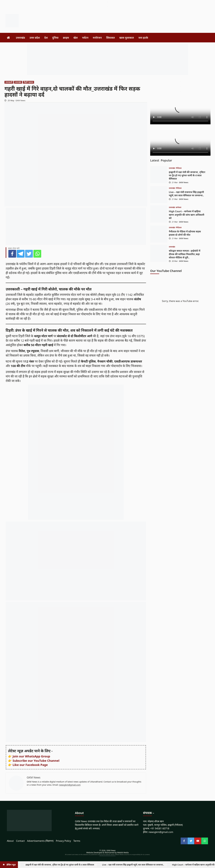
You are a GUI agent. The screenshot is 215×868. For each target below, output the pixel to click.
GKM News (20, 100)
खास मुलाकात (127, 38)
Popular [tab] (166, 160)
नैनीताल (179, 168)
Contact (20, 841)
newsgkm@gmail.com (70, 785)
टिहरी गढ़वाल (28, 82)
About (10, 841)
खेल (76, 38)
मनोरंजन (97, 38)
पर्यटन (85, 38)
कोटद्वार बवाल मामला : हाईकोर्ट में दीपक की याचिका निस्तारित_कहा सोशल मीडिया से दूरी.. (185, 254)
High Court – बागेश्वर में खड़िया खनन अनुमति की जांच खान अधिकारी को (187, 215)
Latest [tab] (155, 160)
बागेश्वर (179, 207)
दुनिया (55, 38)
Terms (77, 841)
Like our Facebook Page (30, 765)
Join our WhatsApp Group (31, 756)
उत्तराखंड (20, 38)
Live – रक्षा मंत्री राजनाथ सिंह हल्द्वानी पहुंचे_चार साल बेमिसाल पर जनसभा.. (186, 194)
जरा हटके (143, 38)
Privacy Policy (63, 841)
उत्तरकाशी (9, 82)
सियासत (110, 38)
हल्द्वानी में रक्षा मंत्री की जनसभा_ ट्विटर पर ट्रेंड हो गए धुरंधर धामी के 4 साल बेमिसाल (187, 175)
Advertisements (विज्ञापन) (40, 841)
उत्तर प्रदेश (35, 38)
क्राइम (66, 38)
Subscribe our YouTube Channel (36, 761)
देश (46, 38)
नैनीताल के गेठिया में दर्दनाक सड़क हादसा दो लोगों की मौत (185, 233)
